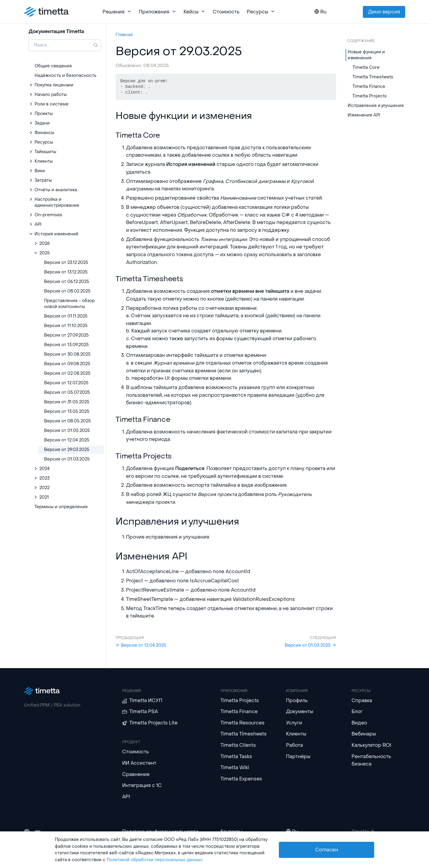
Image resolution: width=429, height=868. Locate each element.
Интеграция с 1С (142, 785)
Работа (294, 745)
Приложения (158, 12)
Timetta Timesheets (373, 77)
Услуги (294, 723)
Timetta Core (366, 67)
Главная (124, 35)
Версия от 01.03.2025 (310, 645)
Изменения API (364, 115)
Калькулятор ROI (372, 745)
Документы (300, 711)
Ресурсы (261, 12)
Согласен (327, 850)
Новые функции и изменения (366, 55)
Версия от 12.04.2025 (141, 645)
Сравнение (136, 774)
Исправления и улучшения (376, 106)
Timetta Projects (370, 96)
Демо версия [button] (384, 12)
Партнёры (298, 756)
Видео (359, 723)
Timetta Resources (243, 723)
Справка (362, 700)
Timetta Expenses (241, 779)
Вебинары (364, 734)
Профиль (297, 700)
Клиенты (296, 734)
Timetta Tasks (236, 756)
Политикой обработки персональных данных (154, 860)
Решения (117, 12)
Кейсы (195, 12)
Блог (357, 711)
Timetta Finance (369, 87)
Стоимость (226, 12)
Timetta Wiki (235, 767)
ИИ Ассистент (139, 763)
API (126, 797)
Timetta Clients (238, 745)
